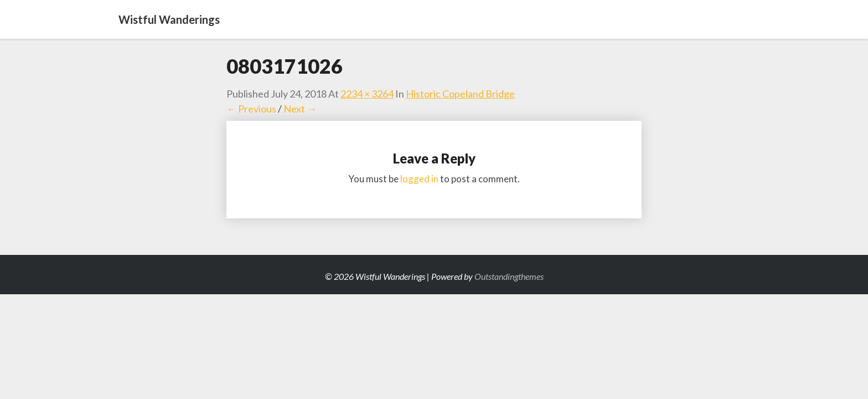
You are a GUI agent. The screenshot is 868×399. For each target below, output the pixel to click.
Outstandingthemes (509, 276)
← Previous (251, 109)
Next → (300, 109)
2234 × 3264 (367, 94)
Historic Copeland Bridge (460, 94)
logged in (419, 179)
